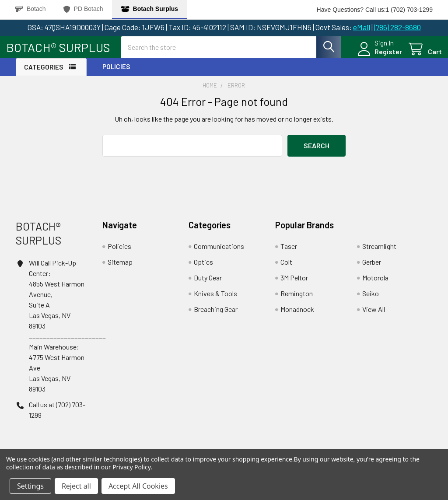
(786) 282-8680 (397, 27)
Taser (289, 253)
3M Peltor (294, 285)
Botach (31, 9)
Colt (286, 269)
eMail (362, 27)
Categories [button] (44, 74)
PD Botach (83, 9)
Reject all (76, 486)
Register (379, 56)
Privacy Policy (131, 467)
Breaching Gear (216, 316)
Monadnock (297, 316)
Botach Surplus (149, 9)
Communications (219, 253)
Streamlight (379, 253)
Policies (116, 74)
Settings (30, 486)
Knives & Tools (215, 301)
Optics (203, 269)
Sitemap (120, 269)
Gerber (372, 269)
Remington (297, 301)
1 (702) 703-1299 (409, 10)
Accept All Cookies (138, 486)
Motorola (375, 285)
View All (374, 316)
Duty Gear (208, 285)
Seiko (371, 301)
